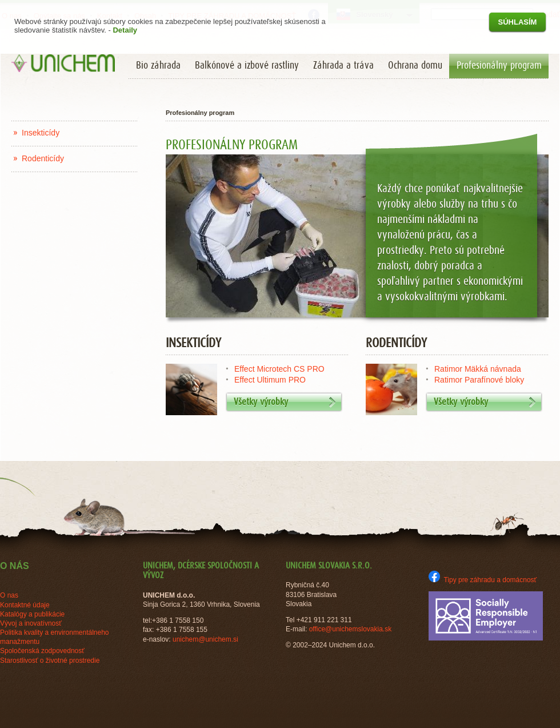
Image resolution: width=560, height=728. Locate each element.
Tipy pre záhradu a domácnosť (483, 580)
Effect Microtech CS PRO (279, 369)
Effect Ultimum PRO (270, 380)
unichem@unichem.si (205, 639)
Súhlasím (518, 22)
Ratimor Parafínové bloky (479, 380)
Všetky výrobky (285, 402)
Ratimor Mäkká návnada (478, 369)
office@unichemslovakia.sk (351, 629)
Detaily (125, 30)
